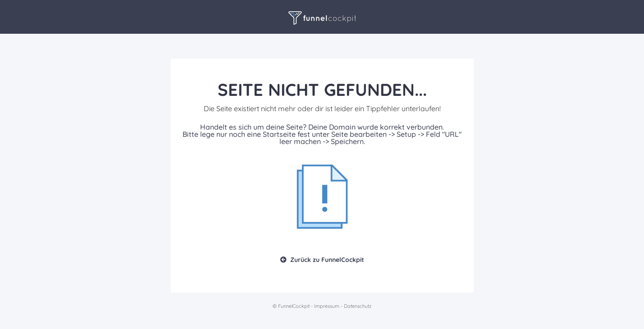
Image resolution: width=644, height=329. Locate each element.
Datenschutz (358, 306)
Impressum (327, 306)
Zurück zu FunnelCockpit (322, 260)
